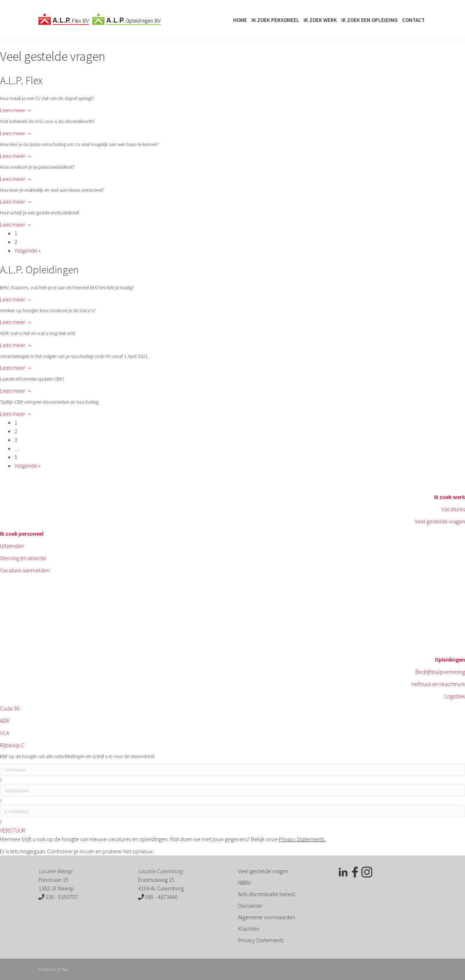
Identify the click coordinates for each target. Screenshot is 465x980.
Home (240, 20)
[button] (13, 830)
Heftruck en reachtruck (438, 684)
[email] (233, 811)
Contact (413, 20)
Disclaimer (250, 906)
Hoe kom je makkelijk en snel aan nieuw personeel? (52, 190)
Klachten (249, 929)
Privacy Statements (261, 940)
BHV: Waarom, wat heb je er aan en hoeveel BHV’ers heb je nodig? (67, 287)
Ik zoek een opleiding (370, 20)
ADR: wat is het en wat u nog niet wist (38, 333)
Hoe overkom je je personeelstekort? (37, 167)
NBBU (245, 883)
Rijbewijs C (12, 745)
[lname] (233, 790)
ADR (5, 721)
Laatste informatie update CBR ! (32, 379)
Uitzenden (12, 546)
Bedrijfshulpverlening (440, 672)
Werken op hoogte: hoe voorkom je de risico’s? (48, 310)
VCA (4, 733)
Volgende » (28, 250)
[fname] (233, 770)
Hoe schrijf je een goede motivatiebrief (40, 213)
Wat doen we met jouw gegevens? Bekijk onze (247, 839)
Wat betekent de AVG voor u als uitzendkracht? (47, 121)
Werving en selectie (23, 558)
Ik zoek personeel (275, 20)
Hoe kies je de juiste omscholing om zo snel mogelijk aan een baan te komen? (79, 144)
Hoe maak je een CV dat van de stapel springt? (47, 98)
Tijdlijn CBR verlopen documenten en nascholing (49, 402)
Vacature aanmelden (25, 570)
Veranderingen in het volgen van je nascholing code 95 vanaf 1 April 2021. (74, 356)
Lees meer (16, 110)
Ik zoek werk (320, 20)
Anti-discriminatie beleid (266, 894)
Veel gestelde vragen (440, 521)
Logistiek (455, 696)
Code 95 (10, 708)
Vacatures (453, 509)
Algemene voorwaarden (267, 917)
